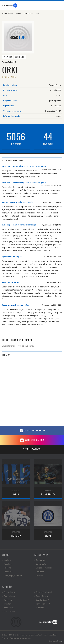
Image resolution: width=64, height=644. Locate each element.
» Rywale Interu (9, 596)
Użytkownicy (28, 13)
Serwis (18, 13)
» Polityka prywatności (12, 576)
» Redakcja (7, 564)
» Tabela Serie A (41, 596)
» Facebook (39, 576)
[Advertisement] (32, 391)
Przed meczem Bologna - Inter (16, 305)
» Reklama (7, 568)
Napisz (8, 57)
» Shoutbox (39, 572)
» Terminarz (7, 600)
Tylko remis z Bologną (12, 257)
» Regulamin (7, 572)
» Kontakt (6, 560)
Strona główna (8, 13)
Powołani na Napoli (11, 282)
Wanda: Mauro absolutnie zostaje (17, 202)
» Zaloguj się (39, 560)
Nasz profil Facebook (32, 431)
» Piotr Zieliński (9, 612)
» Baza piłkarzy (8, 592)
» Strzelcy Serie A (42, 600)
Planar (60, 641)
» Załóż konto (40, 564)
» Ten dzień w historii (43, 592)
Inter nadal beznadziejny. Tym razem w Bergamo (24, 166)
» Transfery (7, 604)
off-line (20, 57)
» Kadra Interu (8, 608)
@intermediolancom (32, 440)
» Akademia (39, 608)
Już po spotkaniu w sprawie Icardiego (19, 225)
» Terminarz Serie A (42, 604)
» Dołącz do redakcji (43, 568)
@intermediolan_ (32, 449)
